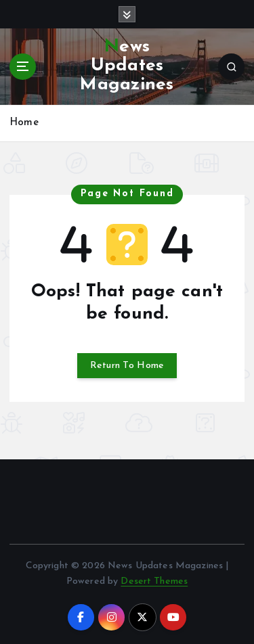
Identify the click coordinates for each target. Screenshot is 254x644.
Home (24, 123)
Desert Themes (154, 581)
